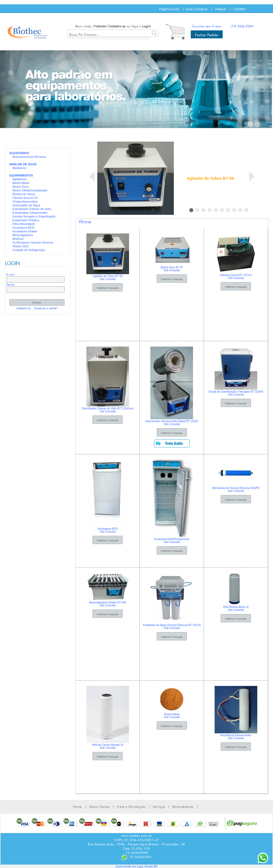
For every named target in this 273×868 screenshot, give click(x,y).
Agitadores (20, 179)
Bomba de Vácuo (24, 194)
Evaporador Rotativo (26, 220)
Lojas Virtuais (145, 867)
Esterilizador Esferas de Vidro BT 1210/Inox (108, 408)
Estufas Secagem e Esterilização (34, 216)
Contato (239, 9)
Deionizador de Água (26, 205)
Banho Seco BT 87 (172, 267)
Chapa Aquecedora (25, 201)
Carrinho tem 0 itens (207, 26)
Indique (221, 9)
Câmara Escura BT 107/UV (236, 275)
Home (77, 807)
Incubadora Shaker (25, 231)
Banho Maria (21, 183)
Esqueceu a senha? (46, 308)
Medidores (19, 168)
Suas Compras (197, 9)
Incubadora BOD (23, 228)
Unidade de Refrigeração (29, 250)
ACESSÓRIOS (19, 153)
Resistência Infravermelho (236, 735)
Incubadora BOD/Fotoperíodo (172, 539)
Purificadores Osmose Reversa (33, 242)
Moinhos (18, 239)
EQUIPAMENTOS (21, 175)
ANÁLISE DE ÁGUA (23, 164)
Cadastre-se (117, 26)
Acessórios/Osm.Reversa (29, 157)
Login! (146, 26)
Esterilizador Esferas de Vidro (32, 209)
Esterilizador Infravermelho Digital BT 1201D (172, 421)
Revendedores (183, 807)
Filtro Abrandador (24, 224)
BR (155, 867)
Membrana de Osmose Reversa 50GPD (236, 488)
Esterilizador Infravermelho (30, 213)
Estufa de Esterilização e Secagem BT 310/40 (236, 392)
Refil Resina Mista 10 (236, 607)
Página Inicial (169, 9)
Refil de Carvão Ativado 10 (108, 745)
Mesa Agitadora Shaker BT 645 (108, 602)
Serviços (159, 807)
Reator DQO (21, 246)
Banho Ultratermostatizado (30, 190)
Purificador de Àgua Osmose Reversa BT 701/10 (172, 625)
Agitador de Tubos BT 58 (210, 178)
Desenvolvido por (126, 867)
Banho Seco (21, 187)
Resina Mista (172, 714)
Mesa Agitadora (23, 235)
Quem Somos (99, 807)
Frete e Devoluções (131, 807)
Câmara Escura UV (25, 198)
